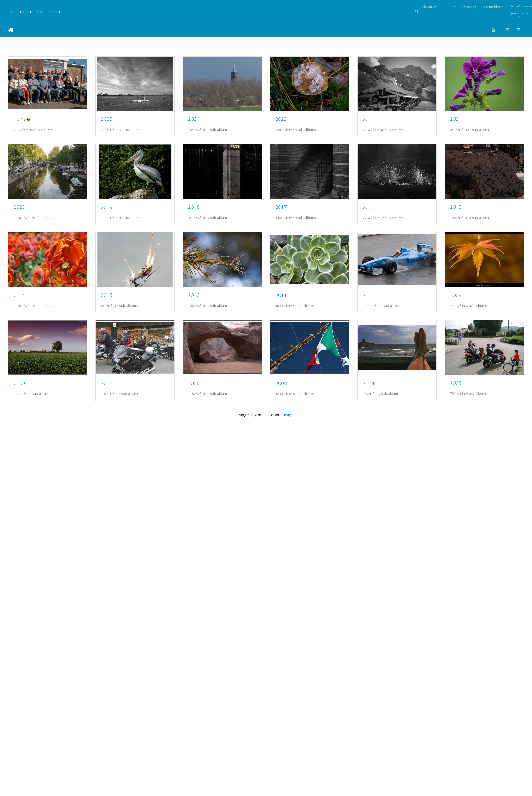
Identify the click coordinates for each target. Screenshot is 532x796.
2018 (194, 207)
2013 (107, 295)
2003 (456, 383)
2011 (281, 295)
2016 (369, 207)
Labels (448, 7)
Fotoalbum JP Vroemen (34, 11)
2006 (194, 383)
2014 (19, 295)
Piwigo (288, 415)
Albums (428, 7)
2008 (19, 383)
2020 (19, 207)
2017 (281, 207)
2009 (456, 295)
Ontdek (468, 7)
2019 (107, 207)
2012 (194, 295)
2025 (107, 119)
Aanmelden (492, 7)
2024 (194, 119)
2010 (369, 295)
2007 (107, 383)
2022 (369, 119)
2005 (281, 383)
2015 (456, 207)
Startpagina (11, 30)
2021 (456, 119)
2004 (369, 383)
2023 (281, 119)
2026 (19, 119)
